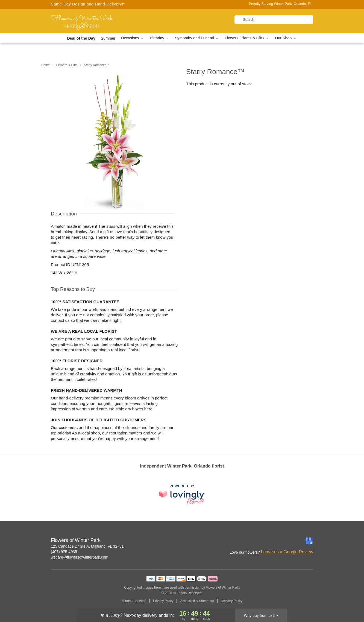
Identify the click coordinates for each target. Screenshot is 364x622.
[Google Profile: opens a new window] (309, 541)
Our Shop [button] (286, 38)
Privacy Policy (163, 601)
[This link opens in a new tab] (182, 495)
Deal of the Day (81, 38)
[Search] (274, 20)
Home (45, 65)
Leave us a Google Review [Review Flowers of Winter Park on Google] (287, 552)
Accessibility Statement (197, 601)
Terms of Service (134, 601)
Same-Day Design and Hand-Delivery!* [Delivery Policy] (88, 4)
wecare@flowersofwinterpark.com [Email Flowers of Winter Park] (80, 557)
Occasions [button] (133, 38)
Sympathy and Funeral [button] (197, 38)
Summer (108, 38)
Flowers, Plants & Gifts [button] (247, 38)
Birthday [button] (160, 38)
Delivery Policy (232, 601)
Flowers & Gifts (67, 65)
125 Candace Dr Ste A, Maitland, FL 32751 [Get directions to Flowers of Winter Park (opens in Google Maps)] (87, 546)
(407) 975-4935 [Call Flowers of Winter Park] (64, 552)
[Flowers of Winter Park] (90, 21)
